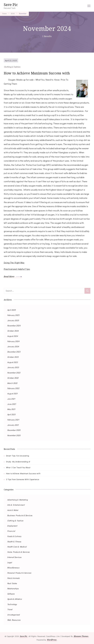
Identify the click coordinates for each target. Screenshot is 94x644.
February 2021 (13, 420)
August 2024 (13, 336)
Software (11, 594)
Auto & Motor (13, 510)
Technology (12, 604)
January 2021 (13, 425)
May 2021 (11, 409)
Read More (13, 276)
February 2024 (13, 341)
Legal (10, 562)
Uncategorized (13, 615)
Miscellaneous (13, 568)
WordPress (52, 640)
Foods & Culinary (14, 536)
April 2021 (11, 414)
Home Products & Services (18, 552)
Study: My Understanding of (18, 461)
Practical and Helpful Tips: (17, 269)
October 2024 (13, 331)
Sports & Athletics (15, 599)
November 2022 (14, 373)
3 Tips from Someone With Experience (23, 479)
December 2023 (14, 352)
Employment (12, 526)
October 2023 (13, 357)
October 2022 (13, 378)
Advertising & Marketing (18, 500)
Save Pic (11, 5)
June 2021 (12, 404)
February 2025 (13, 315)
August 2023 (13, 362)
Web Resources (14, 620)
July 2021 (11, 399)
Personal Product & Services (19, 573)
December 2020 (14, 430)
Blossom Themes (81, 636)
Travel (10, 609)
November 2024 (14, 326)
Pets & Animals (13, 578)
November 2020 (14, 435)
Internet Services (14, 557)
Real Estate (12, 583)
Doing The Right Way (14, 262)
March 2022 (12, 383)
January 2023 (13, 367)
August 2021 (12, 393)
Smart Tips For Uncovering (18, 456)
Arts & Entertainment (16, 505)
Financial (11, 531)
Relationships (13, 588)
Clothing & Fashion (12, 67)
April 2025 (12, 310)
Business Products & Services (20, 515)
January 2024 (13, 346)
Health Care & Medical (17, 547)
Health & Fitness (14, 541)
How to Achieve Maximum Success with (38, 73)
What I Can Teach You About (18, 467)
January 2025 (13, 320)
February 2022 (13, 388)
